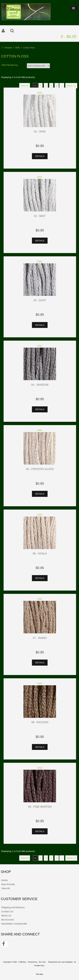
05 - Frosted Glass (40, 469)
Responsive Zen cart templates (60, 962)
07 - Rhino (40, 638)
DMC (18, 48)
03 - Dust (40, 300)
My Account (7, 920)
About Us (6, 915)
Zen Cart (42, 962)
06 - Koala (40, 553)
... (62, 86)
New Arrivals (8, 884)
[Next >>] (71, 86)
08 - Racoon (40, 722)
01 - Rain (40, 131)
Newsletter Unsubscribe (14, 924)
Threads (8, 48)
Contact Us (7, 911)
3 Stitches (22, 962)
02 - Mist (40, 216)
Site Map (39, 974)
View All (25, 86)
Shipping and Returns (13, 907)
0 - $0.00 (69, 37)
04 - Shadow (40, 385)
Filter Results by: (10, 65)
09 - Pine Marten (40, 807)
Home (4, 880)
